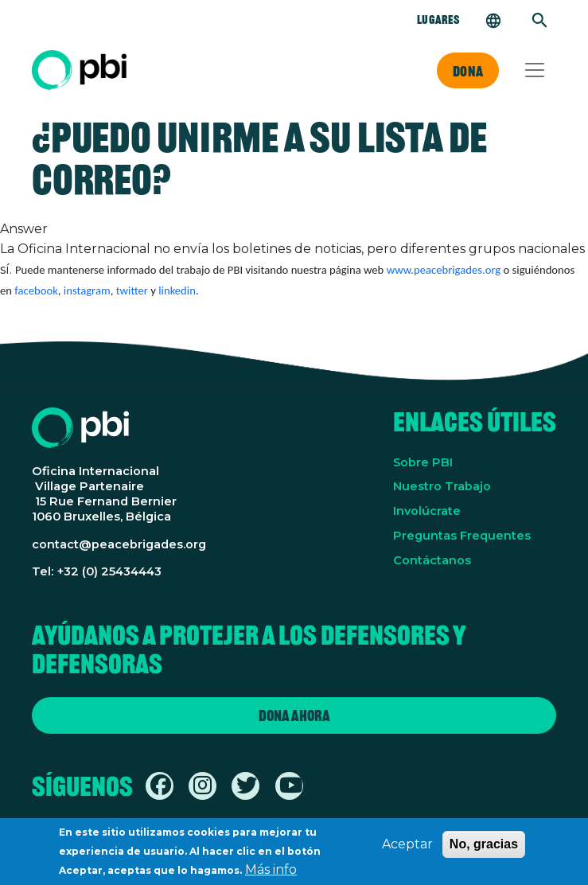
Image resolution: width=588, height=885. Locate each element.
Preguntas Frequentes (462, 536)
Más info (271, 875)
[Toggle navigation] (535, 70)
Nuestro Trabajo (442, 486)
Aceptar (407, 850)
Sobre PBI (423, 462)
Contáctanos (432, 560)
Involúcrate (427, 511)
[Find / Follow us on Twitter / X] (247, 788)
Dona (468, 71)
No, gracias (484, 850)
